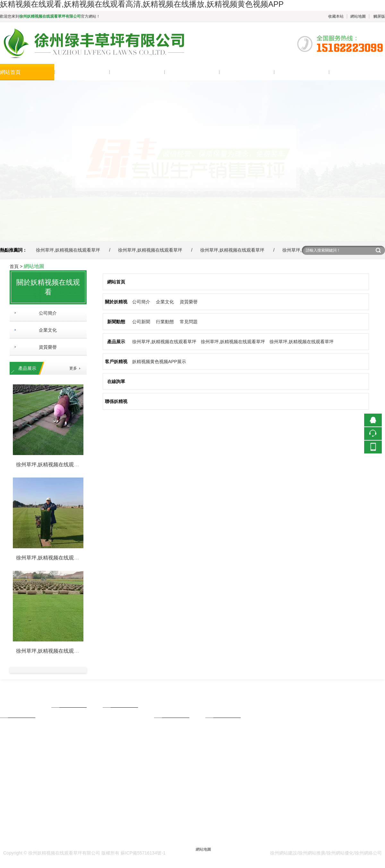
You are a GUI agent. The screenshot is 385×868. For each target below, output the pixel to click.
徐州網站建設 (284, 853)
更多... (58, 775)
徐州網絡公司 (368, 853)
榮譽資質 (9, 749)
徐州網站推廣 (312, 853)
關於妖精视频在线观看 (81, 72)
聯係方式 (214, 731)
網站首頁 (10, 72)
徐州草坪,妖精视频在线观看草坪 (68, 250)
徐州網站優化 (340, 853)
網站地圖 (358, 16)
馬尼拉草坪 (63, 766)
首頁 (14, 266)
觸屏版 (379, 16)
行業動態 (165, 322)
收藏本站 (336, 16)
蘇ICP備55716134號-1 (143, 853)
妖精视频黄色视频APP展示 (159, 362)
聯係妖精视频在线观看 (355, 72)
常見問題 (189, 322)
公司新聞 (141, 322)
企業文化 (46, 330)
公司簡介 (46, 313)
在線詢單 (285, 72)
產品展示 (175, 72)
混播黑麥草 (63, 739)
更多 (73, 368)
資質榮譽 (46, 347)
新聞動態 (120, 72)
